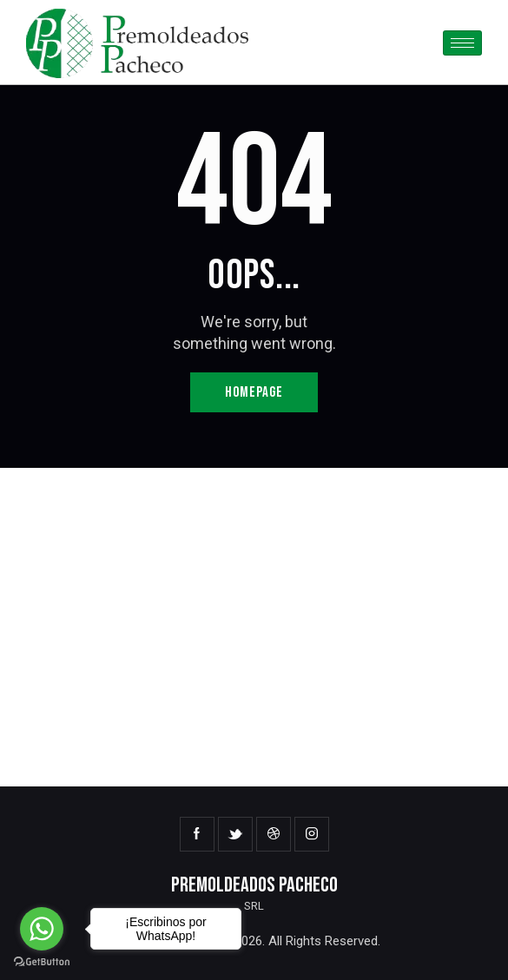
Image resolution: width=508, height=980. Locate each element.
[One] (254, 627)
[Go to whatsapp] (42, 929)
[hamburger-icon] (462, 43)
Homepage (254, 392)
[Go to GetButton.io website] (42, 962)
